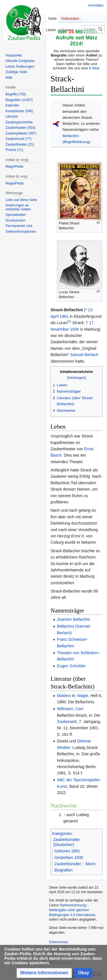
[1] (69, 321)
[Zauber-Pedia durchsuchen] (93, 29)
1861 (64, 316)
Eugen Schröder (71, 666)
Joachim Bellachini (73, 619)
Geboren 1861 (67, 851)
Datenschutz (59, 942)
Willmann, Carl (70, 709)
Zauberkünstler (68, 864)
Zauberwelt (67, 722)
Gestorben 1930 (69, 857)
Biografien (63, 870)
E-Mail (94, 68)
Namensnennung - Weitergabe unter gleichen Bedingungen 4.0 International (72, 910)
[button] (44, 973)
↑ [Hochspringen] (64, 815)
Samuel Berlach (84, 355)
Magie (83, 696)
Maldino (64, 696)
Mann (90, 864)
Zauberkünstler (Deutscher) (67, 842)
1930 (74, 329)
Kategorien (62, 834)
